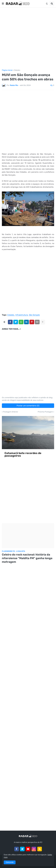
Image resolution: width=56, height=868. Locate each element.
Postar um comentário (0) (28, 406)
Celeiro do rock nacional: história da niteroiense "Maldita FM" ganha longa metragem (27, 558)
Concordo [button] (10, 862)
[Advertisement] (28, 38)
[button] (3, 4)
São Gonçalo (34, 315)
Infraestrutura (22, 315)
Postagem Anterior (11, 412)
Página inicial (7, 70)
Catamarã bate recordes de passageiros (23, 454)
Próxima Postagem (45, 412)
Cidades (17, 70)
